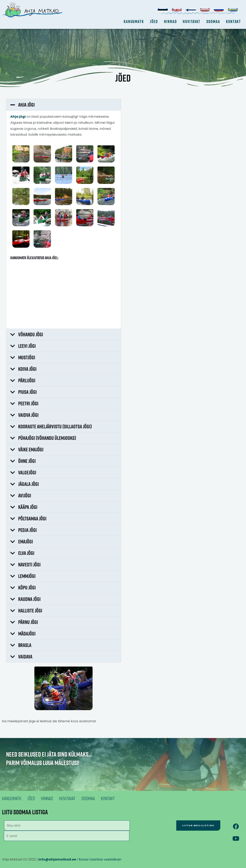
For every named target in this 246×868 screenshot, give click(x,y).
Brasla (25, 645)
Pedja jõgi (27, 530)
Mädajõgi (27, 634)
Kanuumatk (134, 21)
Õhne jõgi (27, 461)
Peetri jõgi (28, 403)
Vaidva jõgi (28, 415)
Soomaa (213, 21)
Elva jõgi (26, 553)
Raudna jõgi (29, 599)
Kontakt (233, 21)
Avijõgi (25, 495)
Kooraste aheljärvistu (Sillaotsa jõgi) (55, 426)
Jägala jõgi (29, 484)
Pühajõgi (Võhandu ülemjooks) (47, 438)
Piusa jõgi (27, 392)
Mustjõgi (27, 357)
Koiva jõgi (27, 369)
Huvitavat (191, 21)
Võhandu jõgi (31, 334)
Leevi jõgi (27, 346)
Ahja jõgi (26, 105)
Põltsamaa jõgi (32, 518)
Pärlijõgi (27, 380)
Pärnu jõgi (28, 622)
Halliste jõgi (30, 611)
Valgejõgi (27, 472)
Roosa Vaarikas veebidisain (100, 859)
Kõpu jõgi (27, 588)
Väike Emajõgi (31, 449)
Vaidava (25, 657)
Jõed (154, 21)
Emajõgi (26, 541)
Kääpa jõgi (28, 507)
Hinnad (170, 21)
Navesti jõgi (29, 565)
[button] (64, 105)
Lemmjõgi (27, 576)
